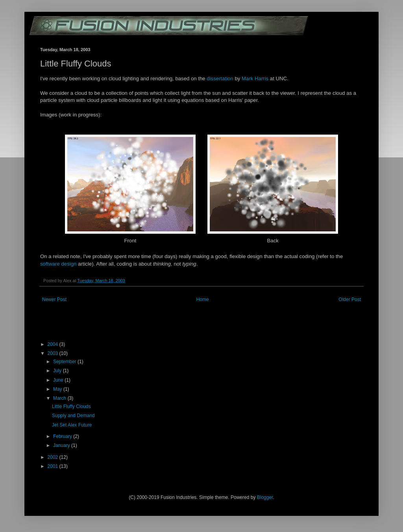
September (65, 362)
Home (203, 299)
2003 (54, 353)
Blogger (265, 497)
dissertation (220, 79)
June (59, 380)
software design (58, 264)
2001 (54, 466)
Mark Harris (255, 79)
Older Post (350, 299)
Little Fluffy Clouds (71, 406)
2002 (54, 457)
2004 (54, 344)
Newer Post (54, 299)
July (58, 371)
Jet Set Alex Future (72, 425)
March (60, 398)
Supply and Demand (73, 416)
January (62, 445)
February (63, 436)
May (58, 389)
